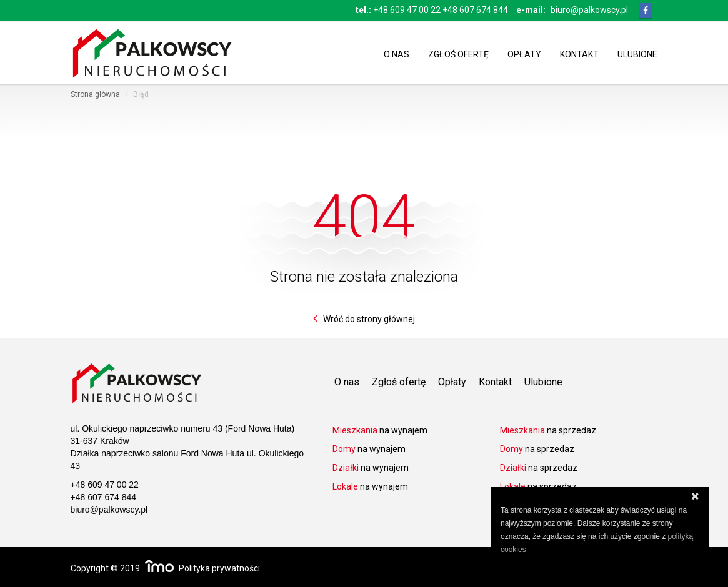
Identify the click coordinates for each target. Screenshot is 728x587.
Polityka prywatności (219, 568)
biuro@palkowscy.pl (589, 10)
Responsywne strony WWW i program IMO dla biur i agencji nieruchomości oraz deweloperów (159, 566)
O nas (396, 53)
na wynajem (380, 430)
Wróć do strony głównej (369, 319)
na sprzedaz (548, 430)
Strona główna (95, 94)
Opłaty (524, 53)
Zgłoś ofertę (458, 53)
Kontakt (579, 53)
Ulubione (637, 53)
